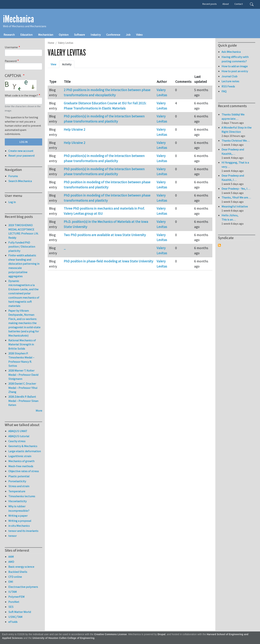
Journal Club (229, 76)
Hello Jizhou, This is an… (230, 217)
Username (11, 47)
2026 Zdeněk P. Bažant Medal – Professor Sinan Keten (23, 401)
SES (11, 607)
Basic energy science (21, 567)
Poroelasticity (17, 481)
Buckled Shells (18, 572)
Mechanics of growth (21, 461)
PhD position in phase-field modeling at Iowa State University (108, 261)
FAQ (224, 91)
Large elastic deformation (25, 451)
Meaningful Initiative (235, 206)
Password (11, 61)
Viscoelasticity (17, 501)
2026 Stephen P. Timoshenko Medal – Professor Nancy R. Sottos (21, 360)
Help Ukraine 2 (74, 129)
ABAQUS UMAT (18, 431)
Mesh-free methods (21, 466)
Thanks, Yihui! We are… (236, 197)
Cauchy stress (17, 441)
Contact (239, 4)
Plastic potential (19, 476)
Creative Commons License (111, 634)
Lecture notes (230, 81)
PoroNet (14, 602)
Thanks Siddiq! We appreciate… (233, 117)
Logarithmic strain (20, 456)
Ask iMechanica (231, 52)
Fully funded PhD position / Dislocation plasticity (22, 247)
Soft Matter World (20, 612)
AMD (11, 562)
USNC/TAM (15, 617)
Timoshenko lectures (22, 496)
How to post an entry (235, 71)
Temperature (17, 491)
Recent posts (210, 4)
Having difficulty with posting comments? (235, 59)
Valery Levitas (66, 43)
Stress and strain (19, 486)
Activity (67, 64)
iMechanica (18, 19)
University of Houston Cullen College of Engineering (63, 638)
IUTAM (13, 592)
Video (139, 35)
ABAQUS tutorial (19, 436)
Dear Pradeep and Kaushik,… (233, 152)
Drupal (162, 634)
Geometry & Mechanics (23, 446)
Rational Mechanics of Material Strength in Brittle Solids (22, 344)
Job (128, 35)
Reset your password (21, 156)
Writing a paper (18, 516)
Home (51, 43)
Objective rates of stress (24, 471)
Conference (113, 35)
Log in (12, 202)
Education (26, 35)
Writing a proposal (20, 521)
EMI (11, 582)
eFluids (13, 622)
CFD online (15, 577)
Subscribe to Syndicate (219, 245)
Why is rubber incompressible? (19, 508)
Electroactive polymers (23, 587)
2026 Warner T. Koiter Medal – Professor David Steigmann (23, 375)
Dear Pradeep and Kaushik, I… (233, 178)
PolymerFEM (16, 597)
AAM (11, 557)
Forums (13, 176)
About (226, 4)
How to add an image (235, 66)
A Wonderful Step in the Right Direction (237, 130)
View (53, 64)
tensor (12, 536)
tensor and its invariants (23, 531)
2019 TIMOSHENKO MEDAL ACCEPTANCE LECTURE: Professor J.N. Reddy (23, 231)
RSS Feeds (228, 86)
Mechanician (46, 35)
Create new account (21, 151)
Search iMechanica (20, 181)
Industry (96, 35)
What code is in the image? (21, 95)
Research (9, 35)
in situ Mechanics (19, 526)
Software (80, 35)
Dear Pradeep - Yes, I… (236, 189)
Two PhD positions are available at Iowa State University (105, 235)
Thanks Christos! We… (236, 141)
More (39, 411)
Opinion (64, 35)
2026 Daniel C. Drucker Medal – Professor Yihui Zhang (23, 388)
